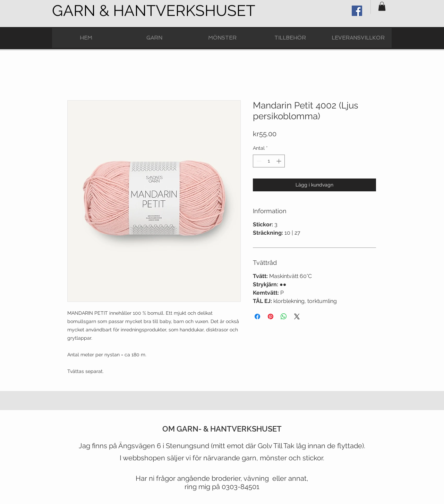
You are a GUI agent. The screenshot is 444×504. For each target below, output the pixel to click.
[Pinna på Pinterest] (271, 316)
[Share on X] (297, 316)
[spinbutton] (269, 161)
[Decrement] (258, 161)
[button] (382, 6)
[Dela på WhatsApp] (284, 316)
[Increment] (279, 161)
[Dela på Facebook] (257, 316)
